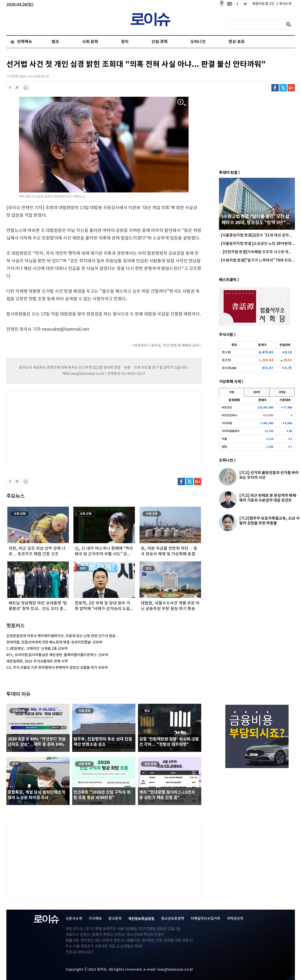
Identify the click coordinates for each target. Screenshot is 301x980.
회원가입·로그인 (264, 4)
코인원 (282, 392)
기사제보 (95, 919)
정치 (125, 42)
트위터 (283, 88)
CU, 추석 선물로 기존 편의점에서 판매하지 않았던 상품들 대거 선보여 (57, 668)
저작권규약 (235, 919)
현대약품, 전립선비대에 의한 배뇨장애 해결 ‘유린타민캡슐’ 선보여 (54, 642)
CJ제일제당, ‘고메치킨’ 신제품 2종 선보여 (37, 649)
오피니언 (198, 42)
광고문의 (115, 919)
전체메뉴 (25, 42)
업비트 (257, 392)
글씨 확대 (17, 88)
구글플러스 (291, 88)
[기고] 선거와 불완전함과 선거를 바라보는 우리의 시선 (269, 475)
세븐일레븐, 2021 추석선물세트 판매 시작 (37, 661)
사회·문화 (90, 42)
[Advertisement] (57, 429)
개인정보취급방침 (141, 919)
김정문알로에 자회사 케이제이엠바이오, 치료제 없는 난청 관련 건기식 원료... (62, 636)
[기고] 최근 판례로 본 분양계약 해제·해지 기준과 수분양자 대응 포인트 (268, 498)
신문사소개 (74, 919)
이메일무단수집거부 (205, 919)
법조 (55, 42)
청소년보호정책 (173, 919)
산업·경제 (159, 42)
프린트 (26, 88)
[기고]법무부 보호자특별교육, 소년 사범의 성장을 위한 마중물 (269, 521)
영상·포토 (236, 42)
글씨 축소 (10, 88)
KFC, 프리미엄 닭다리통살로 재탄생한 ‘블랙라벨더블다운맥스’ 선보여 (57, 655)
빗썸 (232, 392)
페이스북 (275, 88)
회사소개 (284, 4)
